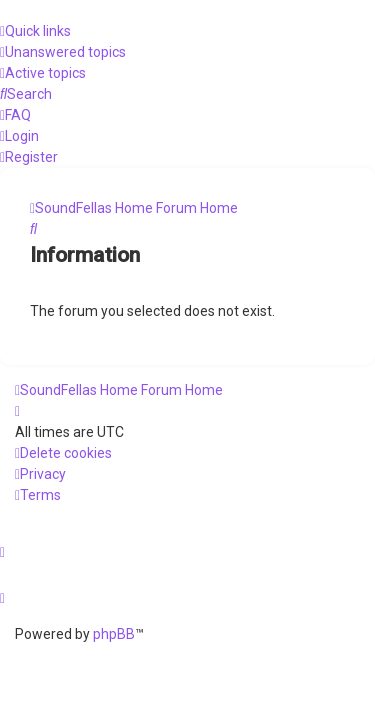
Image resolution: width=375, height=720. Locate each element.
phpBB (114, 634)
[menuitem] (63, 52)
